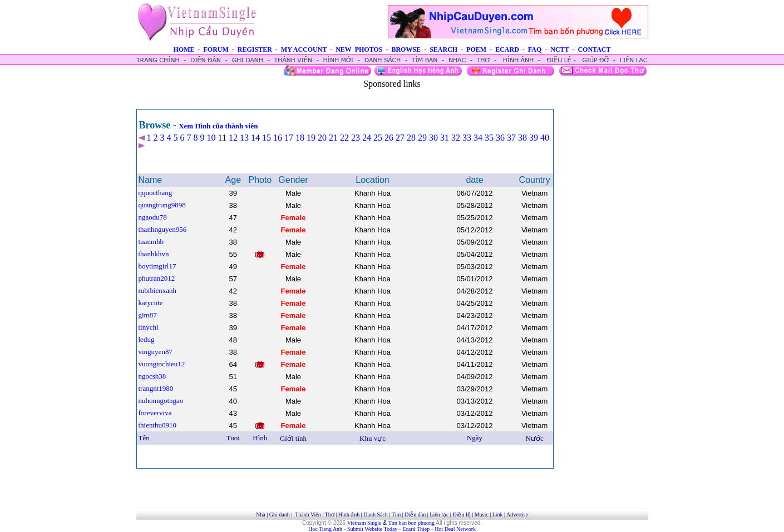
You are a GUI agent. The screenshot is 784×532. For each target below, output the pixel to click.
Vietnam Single (364, 523)
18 (300, 138)
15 (267, 138)
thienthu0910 (158, 425)
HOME (184, 49)
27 (400, 138)
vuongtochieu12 (162, 364)
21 (333, 138)
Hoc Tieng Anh (325, 529)
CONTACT (594, 49)
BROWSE (406, 49)
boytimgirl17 (157, 266)
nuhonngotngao (161, 401)
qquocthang (156, 193)
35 (489, 138)
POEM (476, 49)
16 (278, 138)
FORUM (216, 49)
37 (511, 138)
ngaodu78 (153, 217)
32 (456, 138)
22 (344, 138)
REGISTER (255, 49)
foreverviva (155, 413)
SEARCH (443, 49)
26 (389, 138)
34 (478, 138)
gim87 (148, 315)
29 (422, 138)
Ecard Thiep (416, 529)
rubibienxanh (158, 290)
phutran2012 (157, 278)
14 (255, 138)
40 (545, 138)
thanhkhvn (154, 254)
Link (498, 514)
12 (233, 138)
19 (311, 138)
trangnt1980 (156, 388)
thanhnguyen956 (163, 229)
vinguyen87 (156, 352)
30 (433, 138)
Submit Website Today (372, 529)
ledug (147, 339)
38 (522, 138)
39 (534, 138)
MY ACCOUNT (304, 49)
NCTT (559, 49)
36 (500, 138)
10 (211, 138)
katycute (151, 303)
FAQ (535, 49)
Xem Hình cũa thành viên (218, 126)
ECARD (507, 49)
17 (289, 138)
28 (411, 138)
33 (467, 138)
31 (445, 138)
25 (378, 138)
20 (322, 138)
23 (356, 138)
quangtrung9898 (162, 205)
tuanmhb (151, 242)
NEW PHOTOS (359, 49)
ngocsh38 (152, 376)
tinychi (149, 327)
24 (367, 138)
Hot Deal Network (455, 529)
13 (244, 138)
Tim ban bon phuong (411, 523)
